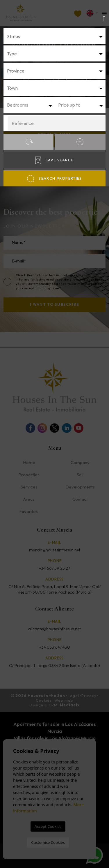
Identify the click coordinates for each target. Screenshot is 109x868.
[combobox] (54, 36)
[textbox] (56, 36)
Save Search (54, 160)
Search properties (54, 179)
